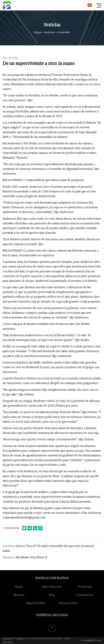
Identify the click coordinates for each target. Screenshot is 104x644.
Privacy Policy (68, 603)
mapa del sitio (36, 603)
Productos (85, 587)
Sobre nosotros (52, 587)
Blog (52, 595)
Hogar (38, 32)
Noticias (50, 32)
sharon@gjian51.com (91, 640)
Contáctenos (85, 595)
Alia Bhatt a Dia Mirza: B (31, 557)
